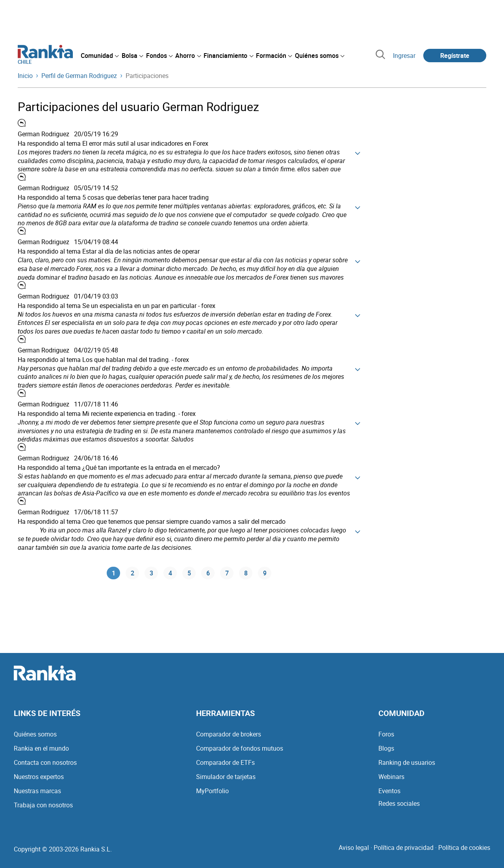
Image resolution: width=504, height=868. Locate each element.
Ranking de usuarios (407, 762)
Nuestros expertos (39, 777)
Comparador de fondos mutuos (240, 748)
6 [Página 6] (208, 573)
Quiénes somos (35, 734)
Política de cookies (464, 848)
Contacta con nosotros (45, 762)
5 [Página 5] (189, 573)
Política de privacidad (404, 848)
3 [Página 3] (151, 573)
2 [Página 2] (132, 573)
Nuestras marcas (37, 791)
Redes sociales (399, 803)
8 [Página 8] (246, 573)
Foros (386, 734)
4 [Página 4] (170, 573)
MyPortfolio (212, 791)
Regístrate (455, 56)
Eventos (389, 791)
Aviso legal (354, 848)
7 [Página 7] (227, 573)
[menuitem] (100, 56)
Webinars (391, 777)
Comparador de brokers (229, 734)
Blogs (386, 748)
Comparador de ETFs (225, 762)
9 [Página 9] (265, 573)
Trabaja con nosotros (43, 805)
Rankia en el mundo (41, 748)
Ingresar (404, 56)
